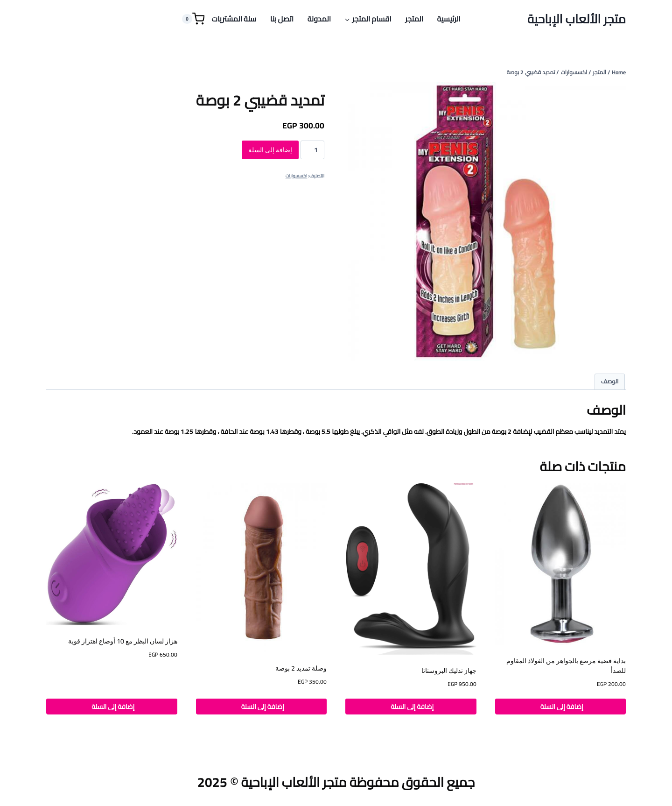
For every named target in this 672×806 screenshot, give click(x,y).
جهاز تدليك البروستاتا (449, 671)
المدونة (319, 19)
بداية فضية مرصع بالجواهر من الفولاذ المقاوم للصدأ (566, 666)
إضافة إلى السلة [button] (560, 707)
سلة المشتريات (234, 19)
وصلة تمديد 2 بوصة (301, 668)
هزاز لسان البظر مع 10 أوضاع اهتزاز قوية (123, 641)
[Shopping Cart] (193, 19)
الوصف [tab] (610, 381)
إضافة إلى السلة (270, 150)
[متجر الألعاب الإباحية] (577, 19)
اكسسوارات (297, 176)
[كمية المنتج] (312, 150)
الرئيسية (449, 19)
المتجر (414, 19)
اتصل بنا (282, 19)
